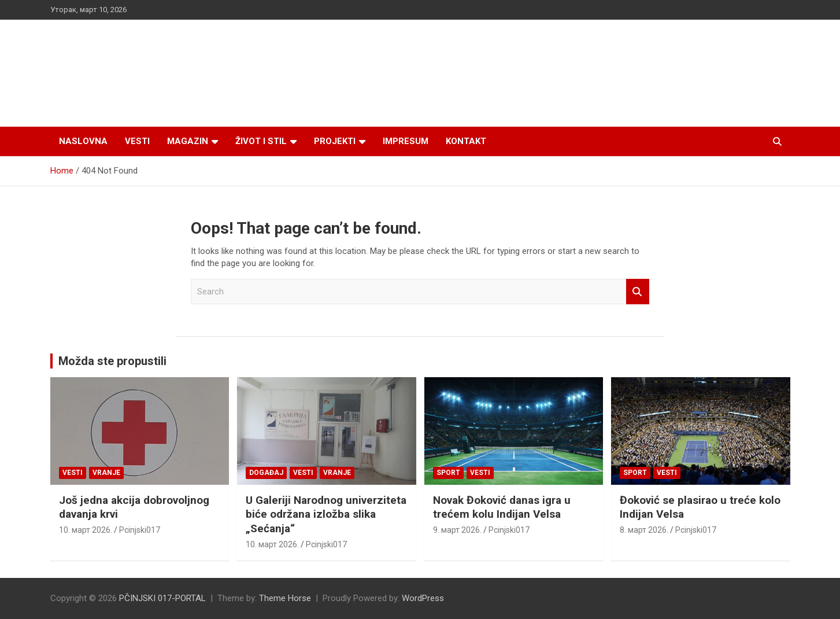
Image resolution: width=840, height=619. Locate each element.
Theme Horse (285, 598)
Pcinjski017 (140, 530)
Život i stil (261, 141)
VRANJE (106, 473)
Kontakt (466, 141)
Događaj (266, 473)
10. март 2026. (86, 530)
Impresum (406, 141)
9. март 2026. (457, 530)
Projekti (335, 141)
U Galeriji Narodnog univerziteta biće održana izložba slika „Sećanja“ (326, 514)
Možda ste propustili (112, 361)
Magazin (188, 141)
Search (638, 292)
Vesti (137, 141)
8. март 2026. (644, 530)
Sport (448, 473)
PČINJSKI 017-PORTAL (162, 598)
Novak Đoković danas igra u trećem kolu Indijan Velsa (502, 507)
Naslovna (83, 141)
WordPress (423, 598)
